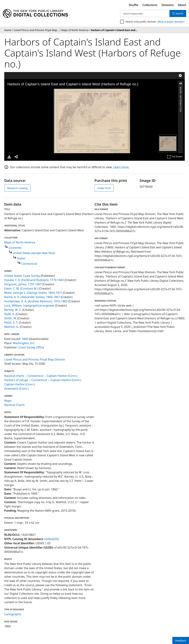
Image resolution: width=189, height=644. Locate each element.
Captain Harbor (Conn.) (62, 376)
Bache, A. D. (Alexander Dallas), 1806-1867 (32, 297)
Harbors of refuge (16, 380)
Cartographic (13, 614)
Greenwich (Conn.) (16, 389)
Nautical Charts (14, 405)
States (21, 258)
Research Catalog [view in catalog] (17, 188)
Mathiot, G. (12, 327)
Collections (150, 5)
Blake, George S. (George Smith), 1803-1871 (33, 293)
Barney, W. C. (13, 310)
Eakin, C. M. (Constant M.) (21, 288)
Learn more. (121, 167)
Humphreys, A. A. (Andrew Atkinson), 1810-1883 (36, 301)
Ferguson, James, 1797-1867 (23, 284)
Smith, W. (10, 318)
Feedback (181, 641)
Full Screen (175, 157)
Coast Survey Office (31, 347)
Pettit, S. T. (11, 323)
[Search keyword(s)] (145, 13)
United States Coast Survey (22, 276)
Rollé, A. (10, 314)
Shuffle (134, 5)
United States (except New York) (34, 253)
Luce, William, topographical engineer (29, 306)
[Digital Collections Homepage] (35, 13)
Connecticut (29, 264)
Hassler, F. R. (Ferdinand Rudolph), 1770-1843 (34, 280)
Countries (15, 248)
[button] (181, 84)
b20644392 (52, 539)
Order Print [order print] (104, 188)
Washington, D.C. (24, 343)
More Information (180, 88)
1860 (25, 339)
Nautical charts (14, 376)
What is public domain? (171, 22)
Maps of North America (20, 242)
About (182, 5)
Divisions (168, 5)
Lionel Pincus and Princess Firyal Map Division (35, 359)
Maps (8, 401)
